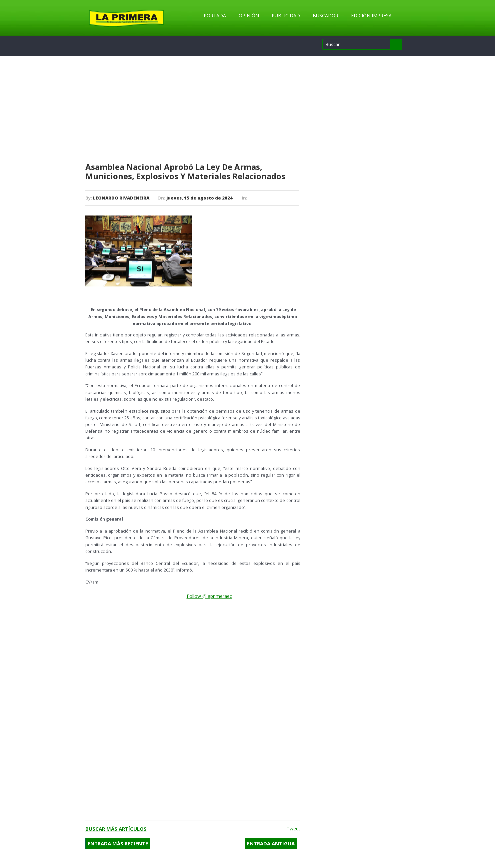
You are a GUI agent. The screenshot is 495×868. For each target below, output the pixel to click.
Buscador (325, 15)
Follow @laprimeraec (209, 596)
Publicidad (286, 15)
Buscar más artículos (116, 829)
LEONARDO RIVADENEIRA (121, 198)
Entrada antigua (271, 843)
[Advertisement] (193, 110)
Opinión (249, 15)
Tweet (293, 829)
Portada (215, 15)
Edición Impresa (371, 15)
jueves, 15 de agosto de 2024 (199, 198)
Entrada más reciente (118, 843)
